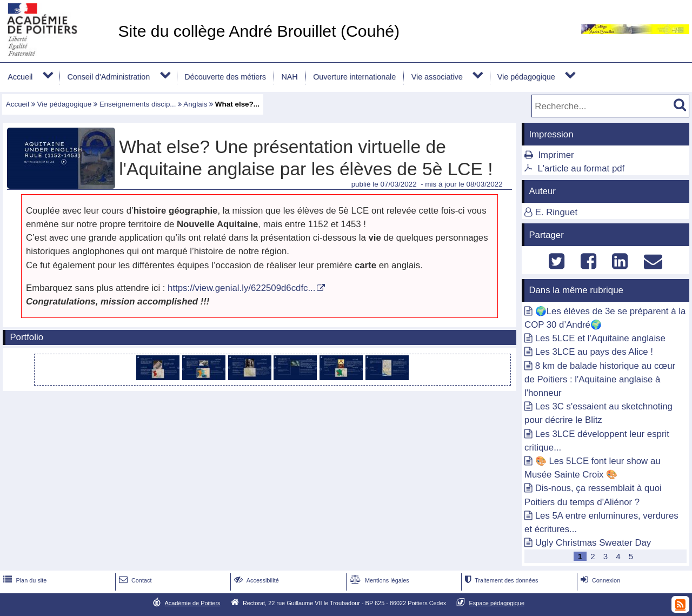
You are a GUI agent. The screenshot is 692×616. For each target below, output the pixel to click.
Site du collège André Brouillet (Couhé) (259, 31)
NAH (289, 77)
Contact (134, 580)
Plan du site (24, 580)
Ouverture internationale (354, 77)
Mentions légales (378, 580)
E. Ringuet (556, 212)
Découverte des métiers (225, 77)
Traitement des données (500, 580)
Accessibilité (255, 580)
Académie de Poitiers (192, 603)
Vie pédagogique (526, 77)
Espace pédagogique (497, 603)
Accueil (20, 77)
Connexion (599, 580)
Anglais (195, 104)
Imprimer (556, 155)
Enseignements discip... (138, 104)
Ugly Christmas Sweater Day (593, 543)
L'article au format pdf (581, 168)
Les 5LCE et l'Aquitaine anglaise (600, 338)
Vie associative (437, 77)
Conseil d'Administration (108, 77)
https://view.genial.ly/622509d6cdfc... (241, 288)
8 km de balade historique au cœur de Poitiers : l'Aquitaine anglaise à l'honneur (600, 379)
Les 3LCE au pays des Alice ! (594, 352)
